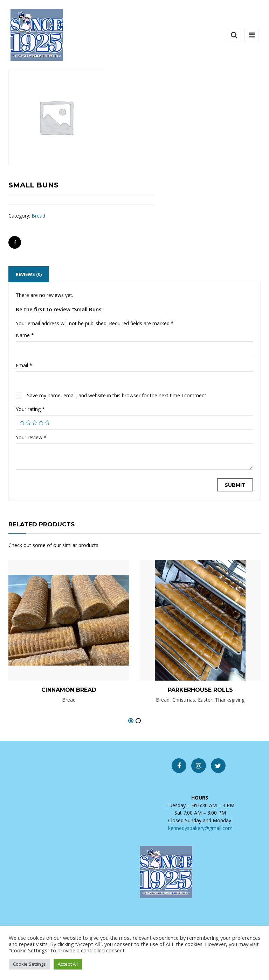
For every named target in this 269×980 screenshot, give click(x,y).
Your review (31, 437)
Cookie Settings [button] (29, 964)
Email (24, 365)
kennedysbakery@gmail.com (200, 828)
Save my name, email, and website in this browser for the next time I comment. (117, 395)
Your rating (30, 409)
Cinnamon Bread (69, 690)
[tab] (29, 274)
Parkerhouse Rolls (200, 690)
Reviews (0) (29, 274)
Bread (38, 216)
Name (25, 335)
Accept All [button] (68, 964)
